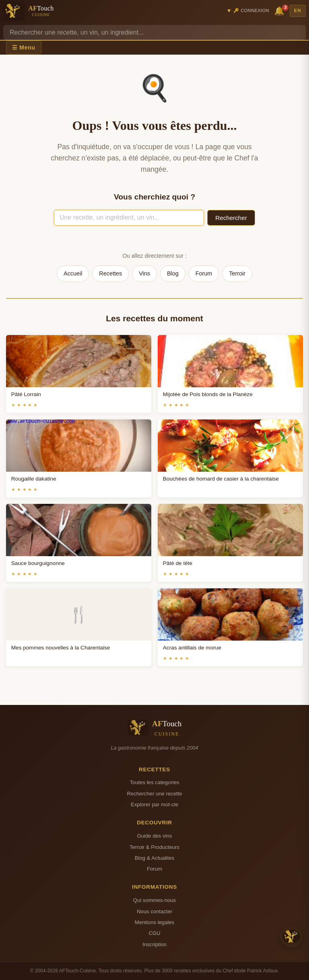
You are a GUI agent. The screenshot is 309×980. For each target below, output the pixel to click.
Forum (204, 273)
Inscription (154, 944)
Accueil (73, 273)
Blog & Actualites (154, 858)
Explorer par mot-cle (154, 804)
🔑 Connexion (251, 10)
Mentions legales (154, 922)
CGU (154, 933)
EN (298, 10)
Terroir (237, 273)
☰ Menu (24, 47)
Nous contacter (154, 911)
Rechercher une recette (155, 794)
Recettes (110, 273)
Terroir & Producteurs (154, 847)
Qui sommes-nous (154, 900)
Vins (144, 273)
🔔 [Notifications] (280, 10)
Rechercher (231, 218)
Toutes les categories (154, 782)
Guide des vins (155, 836)
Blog (173, 273)
